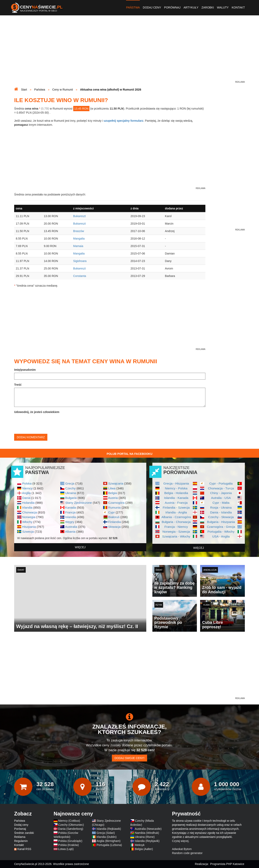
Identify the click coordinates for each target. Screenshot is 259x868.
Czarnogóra (116, 503)
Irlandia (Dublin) (107, 837)
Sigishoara (80, 261)
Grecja (70, 483)
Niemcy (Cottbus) (69, 821)
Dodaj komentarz (31, 437)
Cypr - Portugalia (221, 483)
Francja (70, 512)
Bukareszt (79, 216)
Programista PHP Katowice (227, 864)
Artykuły (191, 7)
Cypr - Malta (221, 503)
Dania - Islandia (221, 512)
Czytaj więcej (180, 841)
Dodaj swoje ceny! (129, 758)
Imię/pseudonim (25, 370)
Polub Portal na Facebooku (129, 454)
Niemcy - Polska (176, 488)
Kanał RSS (24, 849)
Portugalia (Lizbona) (109, 845)
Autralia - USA (221, 498)
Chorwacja (30, 512)
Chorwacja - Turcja (221, 488)
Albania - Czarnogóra (176, 517)
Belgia (113, 493)
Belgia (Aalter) (144, 849)
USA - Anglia (221, 536)
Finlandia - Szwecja (176, 507)
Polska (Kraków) (69, 845)
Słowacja (115, 527)
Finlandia (115, 522)
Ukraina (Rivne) (145, 837)
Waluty (223, 7)
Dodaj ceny (152, 7)
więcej (80, 547)
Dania (26, 498)
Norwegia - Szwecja (176, 532)
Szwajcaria (116, 483)
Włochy (27, 522)
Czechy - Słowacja (221, 517)
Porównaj (172, 7)
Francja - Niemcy (176, 527)
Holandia (28, 503)
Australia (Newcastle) (148, 829)
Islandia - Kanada (176, 498)
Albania (70, 532)
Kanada (71, 507)
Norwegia (29, 517)
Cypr (112, 512)
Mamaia (78, 246)
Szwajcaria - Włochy (176, 536)
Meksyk (140, 845)
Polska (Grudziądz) (70, 841)
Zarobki (208, 7)
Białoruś (114, 517)
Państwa (133, 7)
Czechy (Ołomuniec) (71, 825)
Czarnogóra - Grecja (221, 527)
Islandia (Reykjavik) (147, 841)
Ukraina (71, 493)
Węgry (70, 522)
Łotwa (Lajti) (66, 849)
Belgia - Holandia (176, 493)
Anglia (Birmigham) (108, 841)
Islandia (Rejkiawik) (109, 829)
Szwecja (28, 532)
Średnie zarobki (24, 833)
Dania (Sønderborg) (71, 829)
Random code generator (187, 853)
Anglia (26, 493)
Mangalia (79, 239)
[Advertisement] (129, 52)
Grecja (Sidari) (106, 833)
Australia (71, 527)
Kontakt (238, 7)
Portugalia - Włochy (221, 532)
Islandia (71, 517)
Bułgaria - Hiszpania (221, 522)
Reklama (20, 837)
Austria (113, 498)
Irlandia (27, 507)
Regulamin (21, 841)
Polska (27, 483)
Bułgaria (71, 498)
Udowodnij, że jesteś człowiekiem (37, 412)
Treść (18, 385)
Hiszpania (29, 527)
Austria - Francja (176, 503)
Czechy (70, 488)
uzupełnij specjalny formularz (123, 121)
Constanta (80, 276)
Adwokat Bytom (182, 849)
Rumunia (115, 507)
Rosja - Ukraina (221, 507)
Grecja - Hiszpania (176, 483)
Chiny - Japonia (221, 493)
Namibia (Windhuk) (147, 833)
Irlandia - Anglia (176, 512)
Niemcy (27, 488)
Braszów (79, 231)
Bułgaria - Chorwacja (176, 522)
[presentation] (45, 423)
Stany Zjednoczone (79, 503)
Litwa (112, 488)
